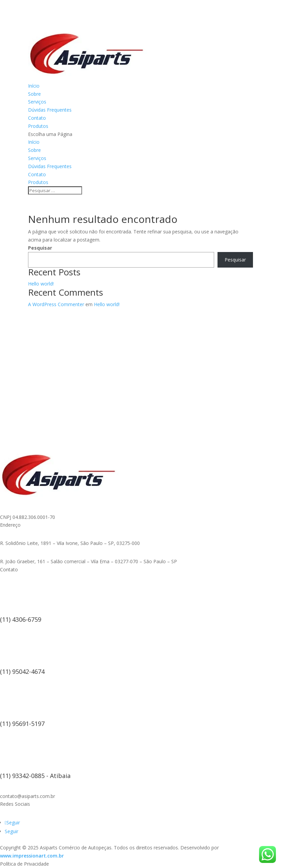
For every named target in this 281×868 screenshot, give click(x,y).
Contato (37, 118)
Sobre (34, 94)
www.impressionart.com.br (32, 856)
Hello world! (41, 284)
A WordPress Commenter (56, 304)
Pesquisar (40, 248)
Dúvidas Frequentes (50, 110)
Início (34, 86)
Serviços (37, 102)
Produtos (38, 126)
